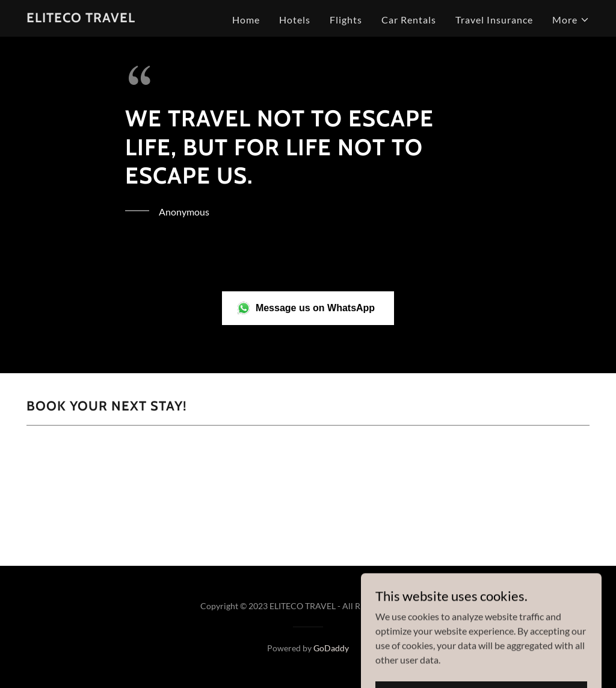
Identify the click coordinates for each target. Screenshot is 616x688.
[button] (571, 20)
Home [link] (246, 20)
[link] (81, 18)
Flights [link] (346, 20)
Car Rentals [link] (409, 20)
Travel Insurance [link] (494, 20)
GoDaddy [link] (331, 648)
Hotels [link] (295, 20)
